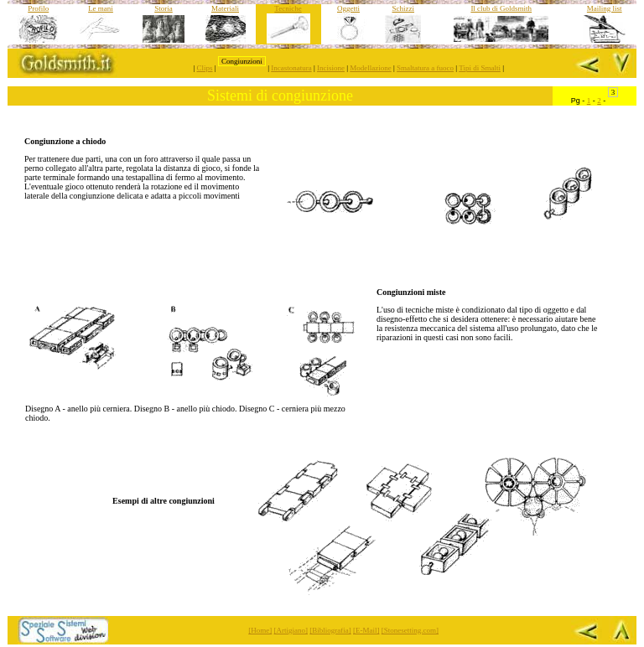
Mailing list (605, 8)
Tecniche (288, 8)
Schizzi (404, 8)
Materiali (225, 8)
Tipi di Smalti (480, 68)
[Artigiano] (291, 630)
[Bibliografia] (330, 630)
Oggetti (348, 8)
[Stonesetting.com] (410, 630)
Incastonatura (291, 68)
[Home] (260, 630)
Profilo (38, 8)
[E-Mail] (366, 630)
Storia (164, 8)
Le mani (101, 8)
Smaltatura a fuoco (425, 68)
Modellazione (370, 68)
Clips (205, 68)
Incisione (331, 68)
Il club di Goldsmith (501, 8)
